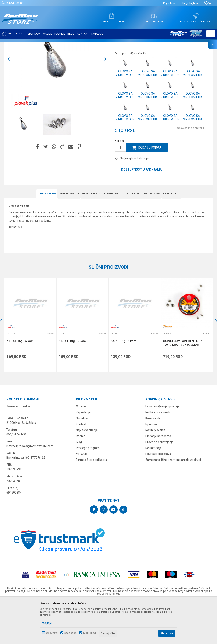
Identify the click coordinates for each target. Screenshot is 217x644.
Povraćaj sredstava (158, 496)
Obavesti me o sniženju (191, 170)
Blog (79, 484)
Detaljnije (46, 623)
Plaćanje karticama (158, 478)
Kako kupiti (153, 460)
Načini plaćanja (155, 472)
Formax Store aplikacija (91, 502)
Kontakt (81, 466)
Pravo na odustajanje (159, 484)
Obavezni (52, 633)
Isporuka (151, 466)
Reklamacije (154, 490)
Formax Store (12, 45)
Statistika (70, 633)
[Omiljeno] (208, 4)
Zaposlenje (83, 454)
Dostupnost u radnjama (141, 212)
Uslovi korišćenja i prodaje (162, 449)
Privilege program (88, 490)
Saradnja (82, 460)
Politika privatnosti (158, 454)
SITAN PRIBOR (45, 45)
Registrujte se (191, 3)
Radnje (81, 478)
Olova (60, 45)
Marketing (90, 633)
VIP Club (81, 496)
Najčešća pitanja (87, 472)
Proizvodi (28, 45)
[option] (24, 167)
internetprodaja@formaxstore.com (30, 488)
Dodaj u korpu (150, 190)
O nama (81, 449)
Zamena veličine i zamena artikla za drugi (173, 502)
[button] (211, 34)
